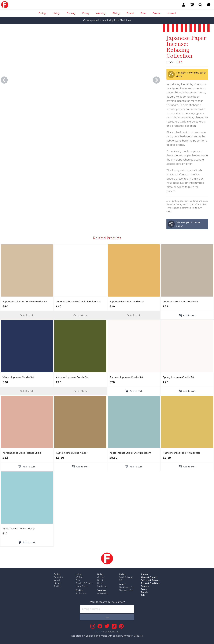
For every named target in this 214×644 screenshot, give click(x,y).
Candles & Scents (84, 583)
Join (107, 617)
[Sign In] (185, 5)
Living (79, 574)
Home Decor (82, 586)
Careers (145, 586)
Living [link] (56, 13)
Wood (57, 580)
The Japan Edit (126, 590)
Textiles (58, 586)
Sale (143, 595)
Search (144, 592)
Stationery (102, 586)
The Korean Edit (127, 587)
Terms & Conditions (150, 583)
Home (100, 583)
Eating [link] (42, 13)
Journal (145, 574)
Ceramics (58, 577)
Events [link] (156, 13)
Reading (101, 580)
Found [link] (130, 13)
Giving (122, 574)
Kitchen (58, 583)
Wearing (102, 590)
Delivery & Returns (150, 580)
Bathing (80, 590)
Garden (101, 577)
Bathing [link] (71, 13)
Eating (57, 574)
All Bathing (81, 593)
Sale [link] (143, 13)
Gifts (121, 580)
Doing (100, 574)
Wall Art (79, 577)
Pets (78, 580)
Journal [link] (171, 13)
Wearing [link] (101, 13)
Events (144, 589)
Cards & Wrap (126, 577)
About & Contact (149, 577)
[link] (5, 5)
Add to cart (187, 315)
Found (122, 584)
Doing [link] (86, 13)
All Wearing (103, 593)
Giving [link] (116, 13)
